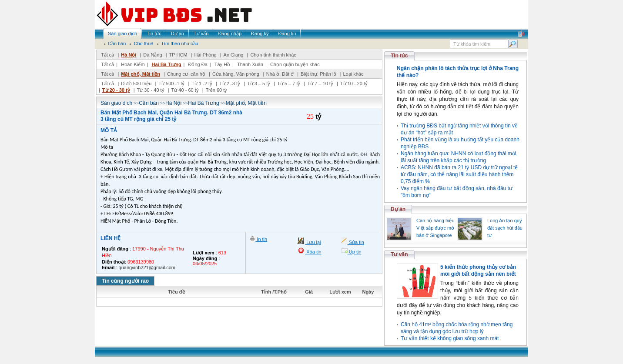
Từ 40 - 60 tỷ (185, 90)
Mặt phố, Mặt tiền (141, 74)
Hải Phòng (205, 55)
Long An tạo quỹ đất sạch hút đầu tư (505, 228)
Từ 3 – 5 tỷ (259, 83)
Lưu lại (313, 242)
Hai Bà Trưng (166, 64)
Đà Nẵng (152, 55)
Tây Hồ (222, 64)
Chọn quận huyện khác (295, 64)
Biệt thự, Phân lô (318, 74)
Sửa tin (356, 242)
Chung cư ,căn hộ (186, 74)
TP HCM (178, 55)
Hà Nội (129, 55)
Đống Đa (198, 64)
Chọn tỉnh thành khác (273, 55)
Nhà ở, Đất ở (280, 74)
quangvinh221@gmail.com (147, 267)
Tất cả (107, 55)
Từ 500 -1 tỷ (171, 83)
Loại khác (353, 74)
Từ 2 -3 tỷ (230, 83)
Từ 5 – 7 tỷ (289, 83)
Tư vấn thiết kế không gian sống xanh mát (450, 338)
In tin (261, 239)
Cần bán (149, 103)
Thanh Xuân (250, 64)
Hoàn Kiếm (133, 64)
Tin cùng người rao (125, 281)
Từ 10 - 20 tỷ (354, 83)
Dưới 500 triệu (136, 83)
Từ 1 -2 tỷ (202, 83)
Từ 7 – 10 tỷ (320, 83)
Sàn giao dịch (116, 103)
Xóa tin (313, 252)
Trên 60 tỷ (217, 90)
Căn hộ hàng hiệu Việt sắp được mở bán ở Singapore (435, 228)
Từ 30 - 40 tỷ (151, 90)
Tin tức (399, 56)
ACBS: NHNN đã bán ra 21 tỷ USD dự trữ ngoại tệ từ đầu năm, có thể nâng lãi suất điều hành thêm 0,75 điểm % (459, 174)
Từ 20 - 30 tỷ (116, 90)
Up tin (355, 252)
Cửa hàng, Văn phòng (236, 74)
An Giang (234, 55)
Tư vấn (399, 254)
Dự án (398, 209)
